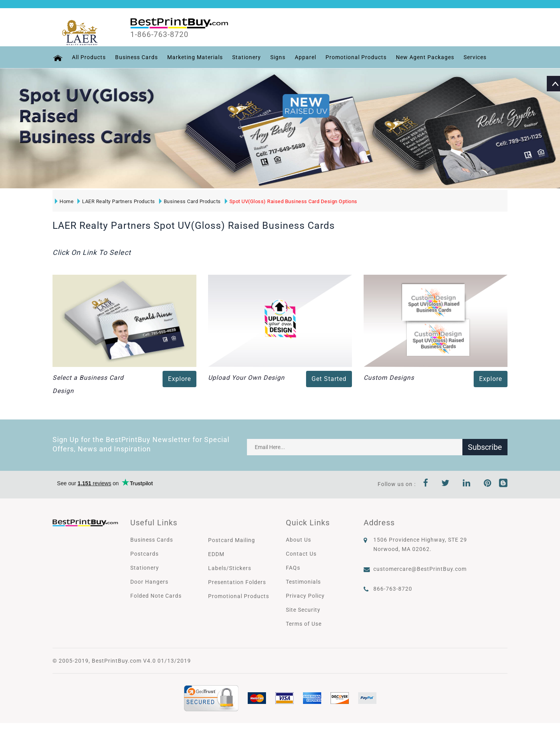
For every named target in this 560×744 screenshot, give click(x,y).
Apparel (305, 57)
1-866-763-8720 (160, 35)
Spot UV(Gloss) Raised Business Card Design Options (291, 201)
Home (64, 201)
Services (475, 57)
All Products (88, 57)
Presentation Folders (237, 582)
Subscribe (485, 447)
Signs (277, 57)
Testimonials (303, 582)
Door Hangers (149, 582)
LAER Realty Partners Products (116, 201)
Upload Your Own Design (246, 378)
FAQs (293, 568)
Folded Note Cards (156, 596)
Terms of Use (304, 624)
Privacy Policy (305, 596)
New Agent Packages (425, 57)
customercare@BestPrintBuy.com (420, 569)
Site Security (303, 610)
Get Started (329, 379)
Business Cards (136, 57)
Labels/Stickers (230, 568)
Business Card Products (190, 201)
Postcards (144, 554)
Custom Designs (389, 378)
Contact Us (301, 554)
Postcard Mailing (232, 540)
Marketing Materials (195, 57)
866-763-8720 (393, 589)
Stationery (246, 57)
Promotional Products (356, 57)
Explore (179, 379)
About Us (298, 540)
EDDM (216, 554)
